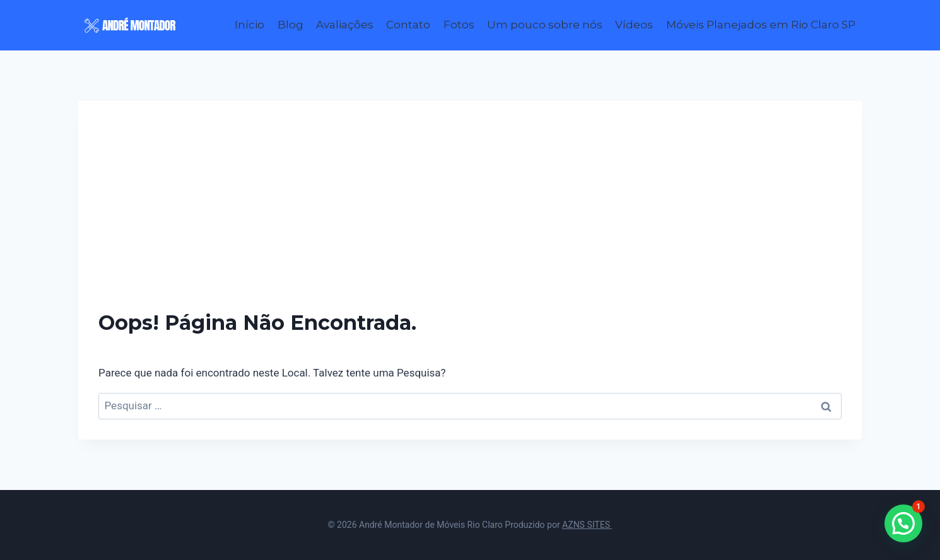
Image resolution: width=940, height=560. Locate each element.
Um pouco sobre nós (545, 25)
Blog (291, 25)
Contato (408, 25)
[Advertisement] (470, 216)
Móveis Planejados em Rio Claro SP (761, 25)
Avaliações (345, 25)
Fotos (459, 25)
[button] (903, 523)
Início (250, 25)
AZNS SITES (587, 525)
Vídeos (634, 25)
